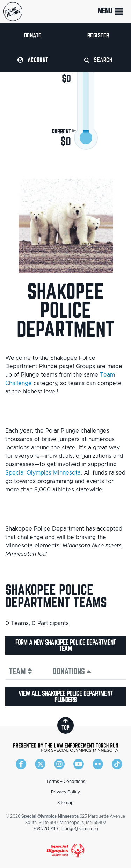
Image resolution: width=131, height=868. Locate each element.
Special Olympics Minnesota (43, 473)
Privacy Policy (65, 792)
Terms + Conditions (66, 782)
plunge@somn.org (79, 829)
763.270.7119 (45, 829)
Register (98, 35)
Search (98, 60)
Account (33, 60)
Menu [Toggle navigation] (111, 12)
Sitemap (65, 803)
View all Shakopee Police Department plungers (65, 696)
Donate (33, 35)
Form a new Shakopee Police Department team (65, 645)
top (65, 724)
